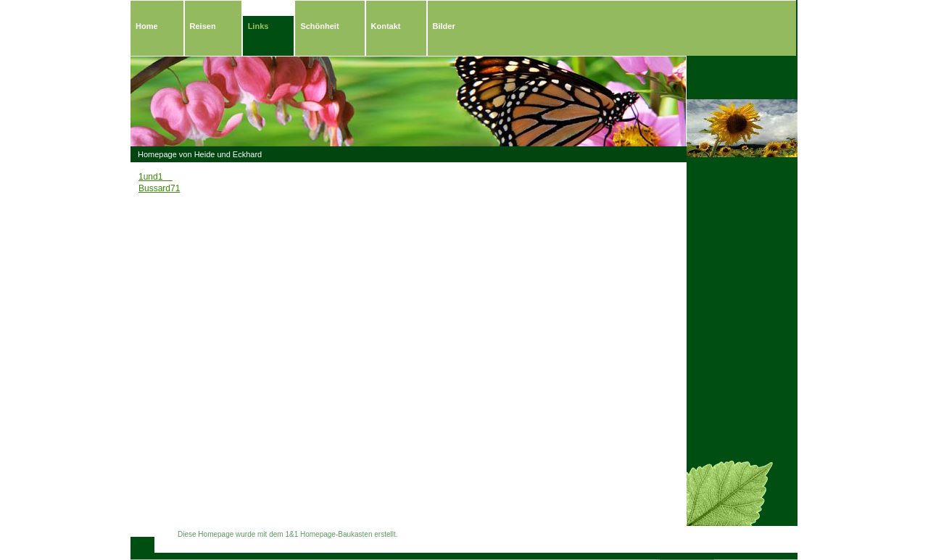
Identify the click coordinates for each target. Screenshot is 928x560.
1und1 (156, 177)
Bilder (444, 26)
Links (258, 26)
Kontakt (386, 26)
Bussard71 (159, 188)
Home (147, 26)
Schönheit (319, 26)
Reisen (203, 26)
